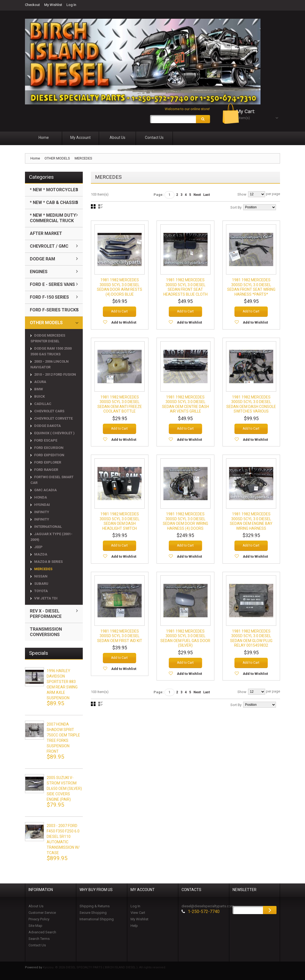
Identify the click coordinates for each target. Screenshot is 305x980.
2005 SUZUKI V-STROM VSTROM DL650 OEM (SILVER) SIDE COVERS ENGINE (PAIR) (64, 789)
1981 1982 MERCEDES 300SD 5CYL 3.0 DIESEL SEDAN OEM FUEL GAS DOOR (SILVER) (185, 643)
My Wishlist (53, 5)
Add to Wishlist (124, 323)
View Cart (138, 913)
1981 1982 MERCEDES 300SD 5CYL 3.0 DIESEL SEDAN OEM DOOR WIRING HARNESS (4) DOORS (185, 526)
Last (206, 196)
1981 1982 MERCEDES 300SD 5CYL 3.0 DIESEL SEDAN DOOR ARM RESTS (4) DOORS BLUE (120, 287)
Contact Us (37, 946)
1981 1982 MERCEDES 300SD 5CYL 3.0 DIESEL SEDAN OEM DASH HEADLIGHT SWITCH (120, 526)
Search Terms (39, 939)
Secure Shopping (93, 913)
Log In (71, 5)
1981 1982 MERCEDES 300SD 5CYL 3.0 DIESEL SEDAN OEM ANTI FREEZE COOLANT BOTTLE (120, 404)
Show (242, 195)
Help (134, 926)
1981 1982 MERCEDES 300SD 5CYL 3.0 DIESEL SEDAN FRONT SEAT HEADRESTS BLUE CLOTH (185, 287)
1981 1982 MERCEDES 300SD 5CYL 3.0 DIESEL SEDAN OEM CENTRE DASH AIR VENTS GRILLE (185, 404)
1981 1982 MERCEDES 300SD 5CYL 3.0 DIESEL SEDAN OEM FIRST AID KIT (120, 641)
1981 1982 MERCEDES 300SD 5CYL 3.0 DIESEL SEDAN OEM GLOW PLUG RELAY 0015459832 (251, 643)
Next (197, 196)
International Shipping (97, 920)
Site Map (35, 926)
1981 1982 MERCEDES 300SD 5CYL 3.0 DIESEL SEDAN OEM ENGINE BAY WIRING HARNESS (251, 526)
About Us (36, 907)
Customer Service (42, 913)
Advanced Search (42, 933)
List (101, 207)
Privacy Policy (39, 920)
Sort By (236, 208)
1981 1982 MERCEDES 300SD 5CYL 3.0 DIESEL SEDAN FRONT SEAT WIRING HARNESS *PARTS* (251, 287)
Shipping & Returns (95, 907)
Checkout (32, 5)
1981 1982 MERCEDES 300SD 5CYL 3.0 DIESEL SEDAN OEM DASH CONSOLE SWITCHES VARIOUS (251, 407)
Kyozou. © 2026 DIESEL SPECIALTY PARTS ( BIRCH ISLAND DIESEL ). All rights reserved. (104, 968)
